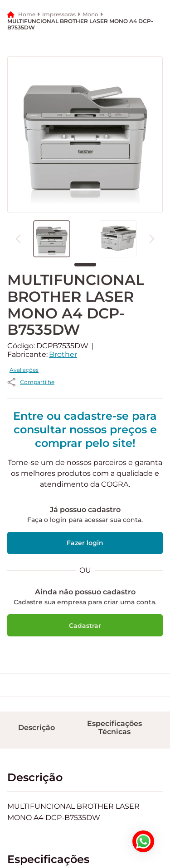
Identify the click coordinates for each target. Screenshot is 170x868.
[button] (82, 43)
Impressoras (59, 116)
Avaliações (110, 418)
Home (27, 116)
